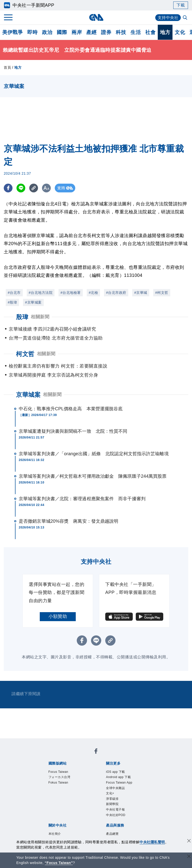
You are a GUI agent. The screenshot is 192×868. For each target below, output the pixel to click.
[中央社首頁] (96, 17)
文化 (180, 32)
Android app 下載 (118, 777)
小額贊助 (58, 616)
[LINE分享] (21, 188)
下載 (181, 5)
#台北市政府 (116, 293)
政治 (47, 32)
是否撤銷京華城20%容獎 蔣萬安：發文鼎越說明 (68, 521)
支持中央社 (168, 18)
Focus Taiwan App (119, 783)
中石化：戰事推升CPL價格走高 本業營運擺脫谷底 (71, 409)
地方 (165, 32)
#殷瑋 (12, 302)
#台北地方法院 (41, 293)
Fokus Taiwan (58, 783)
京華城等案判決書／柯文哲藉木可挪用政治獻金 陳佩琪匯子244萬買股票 (93, 476)
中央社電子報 (115, 810)
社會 (150, 32)
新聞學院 (112, 804)
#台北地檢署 (71, 293)
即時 (32, 32)
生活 (136, 32)
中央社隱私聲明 (152, 842)
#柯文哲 (162, 293)
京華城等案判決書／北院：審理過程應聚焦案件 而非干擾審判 (82, 499)
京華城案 (28, 395)
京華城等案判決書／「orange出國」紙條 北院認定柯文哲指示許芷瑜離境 (94, 454)
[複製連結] (34, 188)
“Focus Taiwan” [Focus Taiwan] (59, 863)
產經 (91, 32)
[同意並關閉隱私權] (189, 841)
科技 (121, 32)
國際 (62, 32)
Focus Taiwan (58, 772)
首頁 (7, 67)
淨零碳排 (112, 799)
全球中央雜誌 (115, 788)
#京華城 (141, 293)
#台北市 (14, 293)
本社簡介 (55, 834)
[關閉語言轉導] (189, 857)
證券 (106, 32)
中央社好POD (116, 815)
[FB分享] (8, 188)
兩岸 (77, 32)
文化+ (110, 793)
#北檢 (93, 293)
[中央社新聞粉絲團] (96, 752)
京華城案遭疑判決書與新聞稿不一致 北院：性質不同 (73, 431)
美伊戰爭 (12, 32)
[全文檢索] (185, 18)
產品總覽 (112, 834)
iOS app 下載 (115, 772)
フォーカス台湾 (59, 777)
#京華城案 (33, 302)
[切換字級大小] (46, 188)
